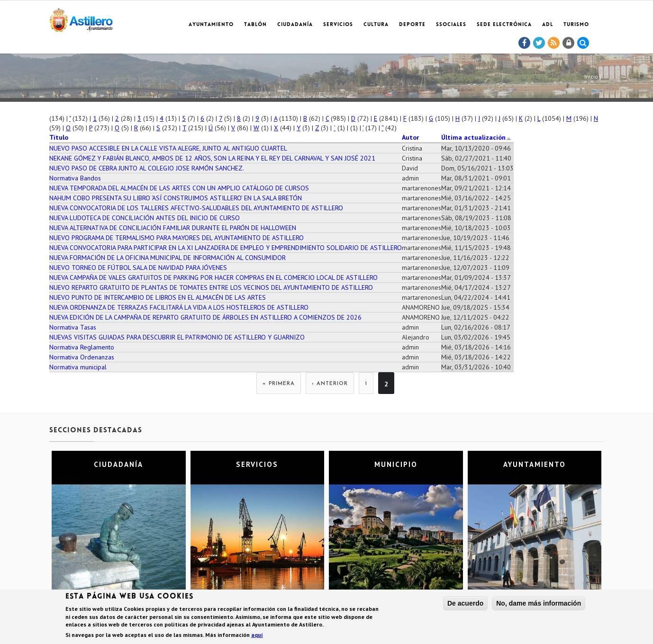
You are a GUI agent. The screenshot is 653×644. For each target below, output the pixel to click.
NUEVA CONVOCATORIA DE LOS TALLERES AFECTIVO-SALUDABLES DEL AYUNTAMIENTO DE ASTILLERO (196, 208)
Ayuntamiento (211, 25)
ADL (548, 25)
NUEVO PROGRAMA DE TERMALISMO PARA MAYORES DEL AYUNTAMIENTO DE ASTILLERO (177, 238)
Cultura (376, 25)
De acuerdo (465, 604)
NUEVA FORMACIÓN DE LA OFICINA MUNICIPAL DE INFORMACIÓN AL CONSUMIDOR (168, 258)
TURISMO (576, 25)
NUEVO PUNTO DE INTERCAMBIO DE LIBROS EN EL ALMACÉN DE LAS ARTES (158, 297)
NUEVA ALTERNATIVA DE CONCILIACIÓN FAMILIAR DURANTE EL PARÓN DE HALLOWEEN (173, 228)
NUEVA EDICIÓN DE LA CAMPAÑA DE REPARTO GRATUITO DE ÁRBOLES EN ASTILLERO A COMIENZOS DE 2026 (205, 317)
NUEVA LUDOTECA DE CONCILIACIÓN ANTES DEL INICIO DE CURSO (145, 218)
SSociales (451, 25)
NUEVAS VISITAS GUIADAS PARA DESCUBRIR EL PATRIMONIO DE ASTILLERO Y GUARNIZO (177, 337)
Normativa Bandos (75, 178)
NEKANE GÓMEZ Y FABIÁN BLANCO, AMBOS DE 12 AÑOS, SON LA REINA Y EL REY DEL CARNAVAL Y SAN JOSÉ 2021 (212, 158)
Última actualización (476, 137)
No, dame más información (539, 604)
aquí (257, 635)
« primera (279, 384)
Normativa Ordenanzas (82, 357)
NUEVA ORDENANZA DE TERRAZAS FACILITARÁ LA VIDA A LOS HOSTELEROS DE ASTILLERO (179, 307)
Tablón (255, 25)
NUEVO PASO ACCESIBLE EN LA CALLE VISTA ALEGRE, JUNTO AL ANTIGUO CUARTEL (168, 148)
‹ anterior (330, 384)
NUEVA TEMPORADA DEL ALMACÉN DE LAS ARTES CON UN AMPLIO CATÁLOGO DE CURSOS (179, 188)
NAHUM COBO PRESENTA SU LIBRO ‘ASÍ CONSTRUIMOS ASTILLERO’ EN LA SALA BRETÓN (176, 198)
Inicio (591, 76)
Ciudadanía (295, 25)
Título (59, 137)
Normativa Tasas (73, 327)
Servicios (338, 25)
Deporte (412, 25)
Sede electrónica (504, 25)
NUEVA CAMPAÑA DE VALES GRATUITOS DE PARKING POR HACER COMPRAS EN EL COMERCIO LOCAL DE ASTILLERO (213, 277)
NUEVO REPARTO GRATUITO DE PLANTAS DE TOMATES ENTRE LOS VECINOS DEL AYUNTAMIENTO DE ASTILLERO (211, 287)
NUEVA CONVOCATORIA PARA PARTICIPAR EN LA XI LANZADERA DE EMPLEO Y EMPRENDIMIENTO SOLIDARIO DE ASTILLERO (226, 248)
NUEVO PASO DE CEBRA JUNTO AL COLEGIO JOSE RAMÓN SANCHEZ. (147, 168)
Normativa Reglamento (82, 347)
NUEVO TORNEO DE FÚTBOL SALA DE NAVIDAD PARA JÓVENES (138, 268)
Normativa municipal (78, 367)
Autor (410, 137)
